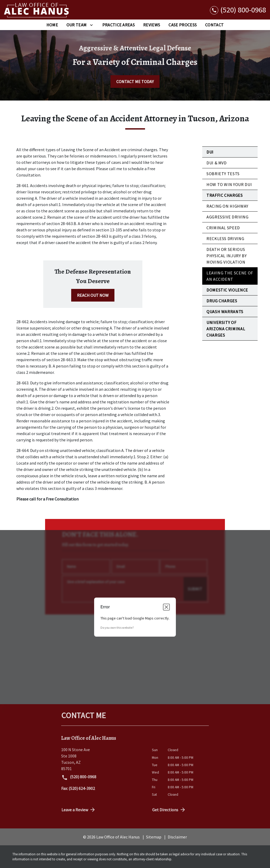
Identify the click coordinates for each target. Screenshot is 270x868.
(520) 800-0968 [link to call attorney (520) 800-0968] (79, 777)
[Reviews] (152, 25)
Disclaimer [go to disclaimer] (177, 837)
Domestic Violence (227, 290)
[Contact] (214, 25)
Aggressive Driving (228, 217)
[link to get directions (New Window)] (103, 759)
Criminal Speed (223, 228)
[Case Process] (183, 25)
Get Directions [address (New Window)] (169, 810)
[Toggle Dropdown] (91, 25)
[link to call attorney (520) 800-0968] (238, 10)
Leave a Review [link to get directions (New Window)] (79, 810)
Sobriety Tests (223, 174)
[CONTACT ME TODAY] (135, 82)
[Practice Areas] (119, 25)
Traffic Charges (225, 195)
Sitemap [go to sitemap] (154, 837)
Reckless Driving (225, 239)
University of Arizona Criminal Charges (226, 329)
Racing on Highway (227, 206)
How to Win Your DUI (229, 184)
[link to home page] (37, 10)
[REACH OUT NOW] (93, 295)
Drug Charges (222, 301)
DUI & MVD (217, 163)
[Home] (52, 25)
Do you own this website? (117, 628)
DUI (210, 152)
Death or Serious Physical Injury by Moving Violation (227, 256)
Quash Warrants (225, 312)
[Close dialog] (166, 607)
